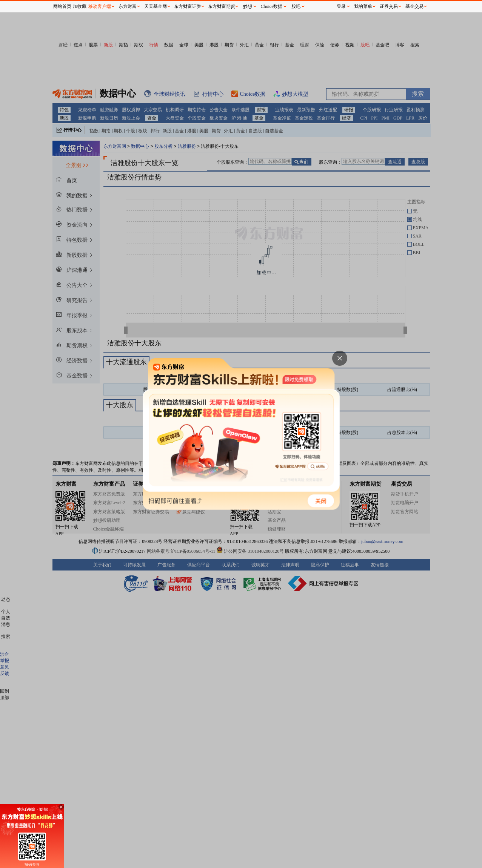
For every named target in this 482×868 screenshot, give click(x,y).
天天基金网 (156, 6)
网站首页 (62, 6)
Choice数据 (272, 6)
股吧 (296, 6)
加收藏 (80, 6)
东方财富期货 (222, 6)
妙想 (248, 6)
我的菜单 (363, 6)
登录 (341, 6)
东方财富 (128, 6)
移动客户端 (100, 6)
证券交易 (389, 6)
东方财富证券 (188, 6)
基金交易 (414, 6)
